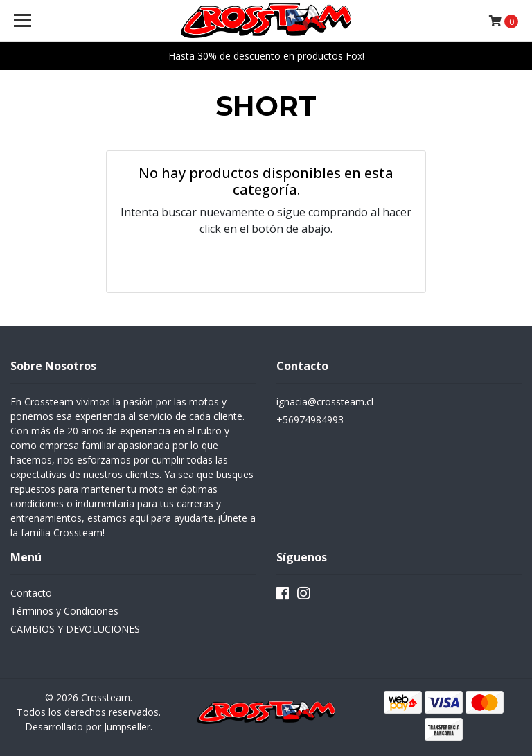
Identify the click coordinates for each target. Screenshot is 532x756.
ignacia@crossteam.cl (325, 402)
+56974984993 (310, 420)
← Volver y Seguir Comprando (266, 263)
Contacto (31, 593)
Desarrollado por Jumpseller (88, 727)
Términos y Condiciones (64, 611)
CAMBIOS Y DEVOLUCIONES (75, 629)
